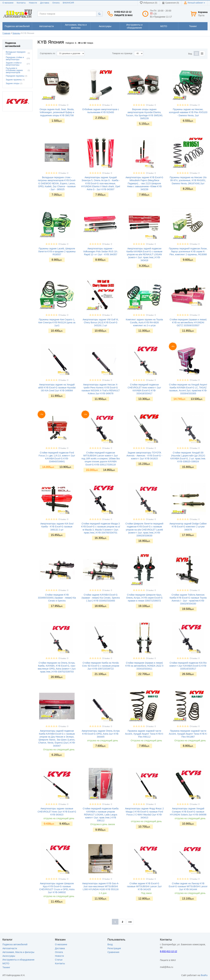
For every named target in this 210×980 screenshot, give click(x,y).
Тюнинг (6, 967)
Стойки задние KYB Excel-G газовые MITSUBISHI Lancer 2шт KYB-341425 (144, 886)
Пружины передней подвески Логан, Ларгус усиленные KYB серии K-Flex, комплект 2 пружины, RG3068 (188, 251)
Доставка (45, 3)
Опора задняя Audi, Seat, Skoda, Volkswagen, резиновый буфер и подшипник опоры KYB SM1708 (57, 112)
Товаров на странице (122, 53)
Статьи (59, 960)
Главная (6, 33)
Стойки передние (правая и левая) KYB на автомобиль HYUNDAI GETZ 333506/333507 (188, 322)
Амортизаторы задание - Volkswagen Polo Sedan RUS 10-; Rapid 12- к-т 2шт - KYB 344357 (101, 251)
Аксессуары (9, 956)
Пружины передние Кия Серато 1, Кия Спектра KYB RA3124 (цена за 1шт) (57, 322)
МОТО (6, 963)
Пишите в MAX (123, 15)
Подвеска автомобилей (15, 944)
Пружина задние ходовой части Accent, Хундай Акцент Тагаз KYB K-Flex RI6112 (144, 734)
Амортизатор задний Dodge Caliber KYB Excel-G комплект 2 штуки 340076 (188, 527)
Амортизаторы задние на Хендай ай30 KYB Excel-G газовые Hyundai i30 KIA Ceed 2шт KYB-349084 (57, 388)
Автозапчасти (10, 948)
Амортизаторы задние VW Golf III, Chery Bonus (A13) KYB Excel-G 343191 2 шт (101, 322)
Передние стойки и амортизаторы (15, 58)
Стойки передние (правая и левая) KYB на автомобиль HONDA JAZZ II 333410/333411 (144, 666)
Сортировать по (47, 53)
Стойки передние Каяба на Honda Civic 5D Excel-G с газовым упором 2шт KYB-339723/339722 (101, 666)
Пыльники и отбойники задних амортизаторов (14, 70)
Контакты (21, 3)
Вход (110, 944)
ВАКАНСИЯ (68, 3)
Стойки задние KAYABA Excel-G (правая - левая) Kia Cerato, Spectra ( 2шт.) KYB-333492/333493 (101, 598)
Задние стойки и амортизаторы (14, 64)
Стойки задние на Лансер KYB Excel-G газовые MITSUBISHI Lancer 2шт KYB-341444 (188, 886)
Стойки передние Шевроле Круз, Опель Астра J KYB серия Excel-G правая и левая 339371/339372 (144, 598)
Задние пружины (14, 80)
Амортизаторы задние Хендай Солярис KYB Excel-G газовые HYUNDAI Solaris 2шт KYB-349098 (188, 811)
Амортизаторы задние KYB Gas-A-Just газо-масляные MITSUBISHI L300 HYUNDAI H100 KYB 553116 (101, 886)
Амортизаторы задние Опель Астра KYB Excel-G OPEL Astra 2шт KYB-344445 (101, 734)
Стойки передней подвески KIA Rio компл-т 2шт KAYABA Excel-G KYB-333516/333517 (188, 666)
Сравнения (113, 952)
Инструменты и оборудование (18, 960)
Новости (33, 3)
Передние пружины (15, 76)
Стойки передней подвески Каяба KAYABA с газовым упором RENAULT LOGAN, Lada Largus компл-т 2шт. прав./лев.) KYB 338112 (101, 815)
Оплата (56, 3)
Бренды (16, 33)
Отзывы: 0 (63, 105)
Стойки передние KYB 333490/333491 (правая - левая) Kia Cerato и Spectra (57, 598)
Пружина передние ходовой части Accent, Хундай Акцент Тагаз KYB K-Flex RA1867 (188, 734)
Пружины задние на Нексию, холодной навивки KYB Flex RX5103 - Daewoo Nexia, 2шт (188, 112)
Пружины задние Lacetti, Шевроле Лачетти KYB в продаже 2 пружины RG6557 (57, 251)
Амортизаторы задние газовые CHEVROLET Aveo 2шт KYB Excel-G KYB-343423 (57, 811)
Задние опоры (13, 83)
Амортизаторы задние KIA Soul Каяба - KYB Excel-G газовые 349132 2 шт (57, 527)
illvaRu (204, 975)
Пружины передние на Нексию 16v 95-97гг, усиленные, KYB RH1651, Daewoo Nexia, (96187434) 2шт (188, 180)
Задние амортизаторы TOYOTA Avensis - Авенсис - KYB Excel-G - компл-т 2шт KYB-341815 (144, 456)
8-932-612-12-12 (123, 12)
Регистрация (114, 948)
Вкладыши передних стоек (16, 53)
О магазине (8, 3)
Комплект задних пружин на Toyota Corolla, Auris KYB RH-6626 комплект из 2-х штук (144, 322)
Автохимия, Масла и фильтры (18, 952)
